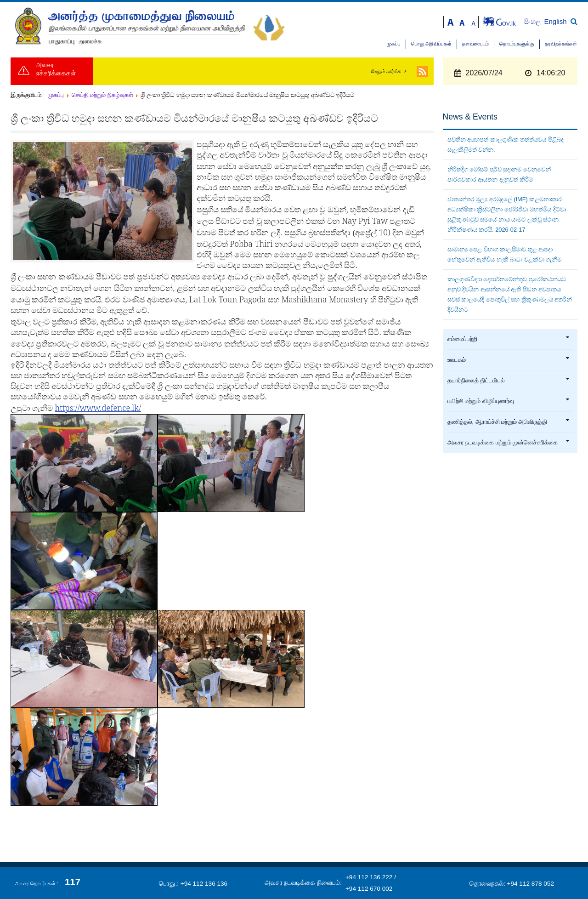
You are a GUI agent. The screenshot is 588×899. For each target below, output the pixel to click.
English (556, 21)
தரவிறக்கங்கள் (561, 44)
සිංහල (533, 22)
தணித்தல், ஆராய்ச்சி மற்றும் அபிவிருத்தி (509, 422)
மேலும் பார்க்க (386, 71)
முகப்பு (394, 44)
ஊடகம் (509, 360)
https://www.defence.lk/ (98, 408)
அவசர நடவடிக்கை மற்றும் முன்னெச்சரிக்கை (509, 443)
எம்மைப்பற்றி (509, 339)
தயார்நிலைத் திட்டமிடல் (509, 381)
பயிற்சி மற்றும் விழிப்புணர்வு (509, 401)
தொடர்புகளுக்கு (517, 44)
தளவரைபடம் (475, 44)
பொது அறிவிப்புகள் (431, 44)
